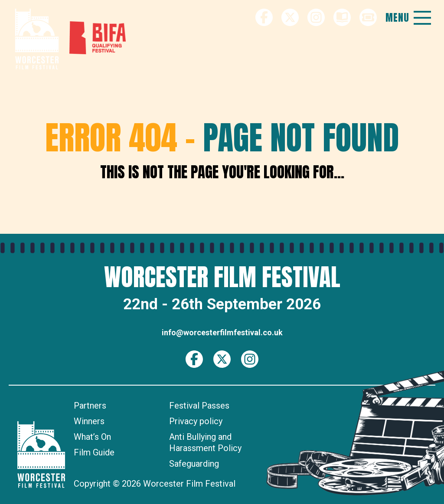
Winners (89, 421)
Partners (90, 406)
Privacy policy (196, 421)
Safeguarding (194, 464)
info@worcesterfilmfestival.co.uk (222, 332)
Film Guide (94, 452)
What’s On (92, 437)
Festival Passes (199, 406)
